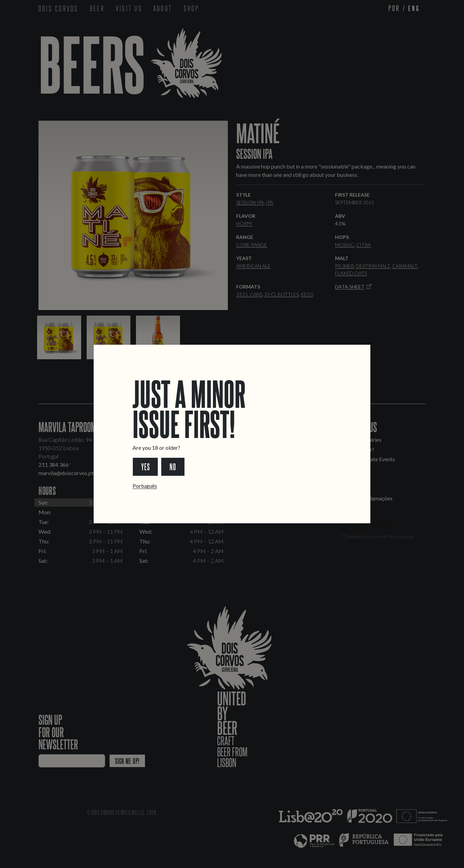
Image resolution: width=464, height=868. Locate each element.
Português (145, 486)
